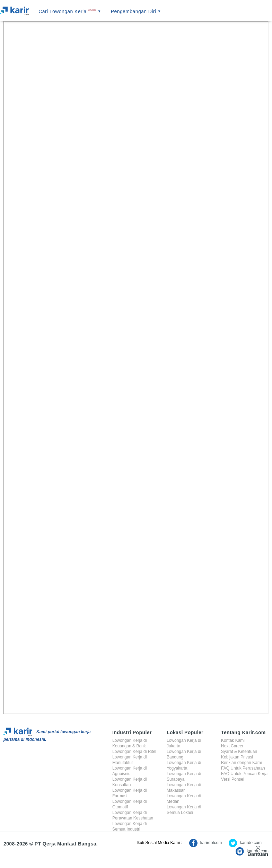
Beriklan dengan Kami (241, 763)
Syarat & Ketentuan (239, 752)
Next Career (232, 746)
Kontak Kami (233, 740)
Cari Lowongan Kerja (70, 11)
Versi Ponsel (233, 779)
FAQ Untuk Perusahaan (243, 768)
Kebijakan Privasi (237, 757)
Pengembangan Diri (136, 11)
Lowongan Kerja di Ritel (134, 752)
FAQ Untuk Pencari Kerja (244, 774)
